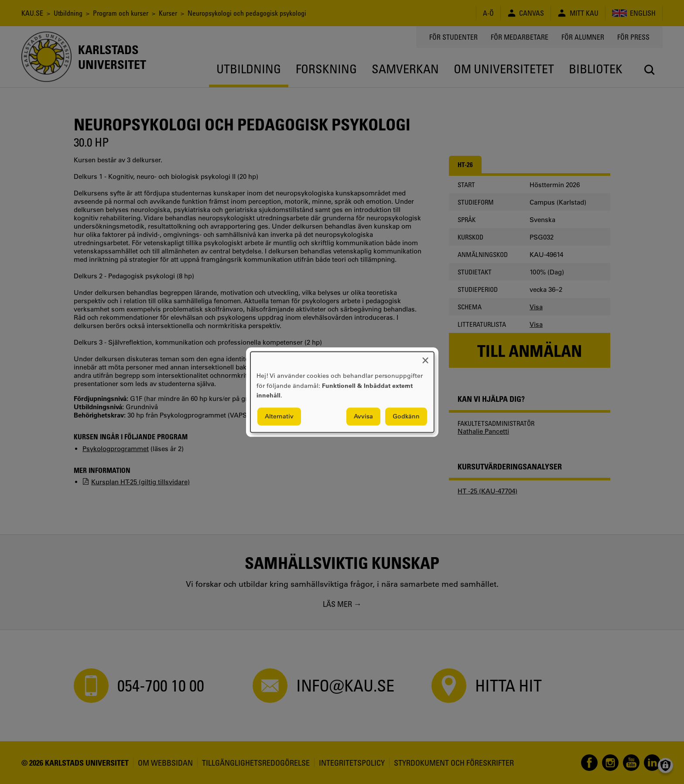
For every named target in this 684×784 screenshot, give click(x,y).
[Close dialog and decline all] (425, 357)
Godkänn (406, 416)
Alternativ (279, 416)
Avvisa (363, 416)
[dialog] (342, 392)
